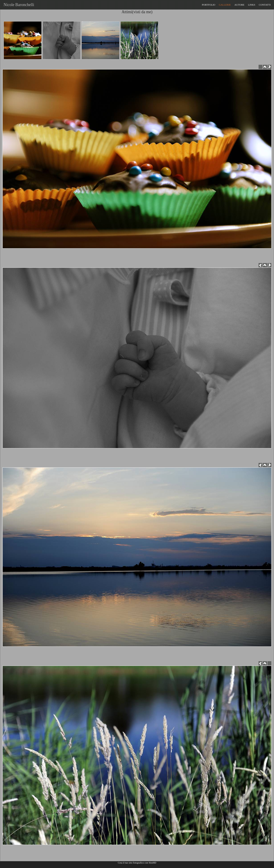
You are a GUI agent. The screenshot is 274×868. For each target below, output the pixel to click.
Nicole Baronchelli (18, 5)
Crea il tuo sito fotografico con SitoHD (137, 863)
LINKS (252, 5)
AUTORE (239, 5)
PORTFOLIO (209, 5)
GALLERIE (225, 5)
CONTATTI (265, 5)
